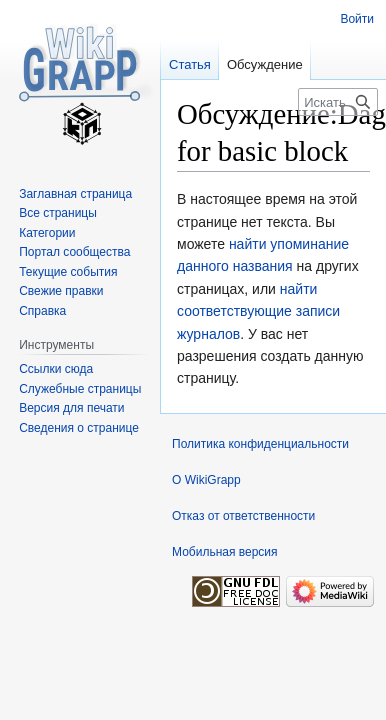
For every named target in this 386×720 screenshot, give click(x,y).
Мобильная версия (225, 552)
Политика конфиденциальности (260, 444)
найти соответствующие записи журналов (258, 311)
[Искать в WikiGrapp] (338, 102)
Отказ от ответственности (243, 516)
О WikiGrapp (206, 480)
